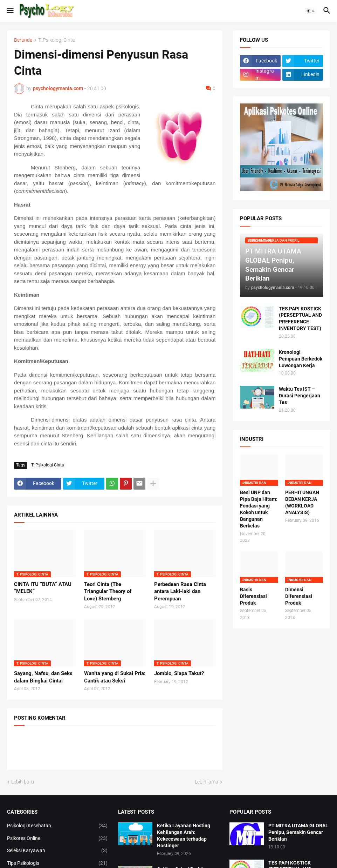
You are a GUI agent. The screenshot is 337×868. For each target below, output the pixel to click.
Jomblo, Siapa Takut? (179, 673)
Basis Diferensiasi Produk (253, 596)
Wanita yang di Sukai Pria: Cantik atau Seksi (115, 677)
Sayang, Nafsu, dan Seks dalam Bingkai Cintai (43, 677)
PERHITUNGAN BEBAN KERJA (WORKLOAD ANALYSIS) (302, 502)
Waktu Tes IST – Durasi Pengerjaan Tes (300, 396)
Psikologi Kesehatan (57, 826)
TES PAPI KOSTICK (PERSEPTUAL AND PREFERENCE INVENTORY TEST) (300, 319)
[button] (10, 11)
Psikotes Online (57, 839)
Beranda (23, 40)
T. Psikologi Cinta (57, 40)
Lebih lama (207, 782)
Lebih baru (23, 782)
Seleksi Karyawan (57, 851)
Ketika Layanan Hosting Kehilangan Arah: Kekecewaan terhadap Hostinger (184, 836)
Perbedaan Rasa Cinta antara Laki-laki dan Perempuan (180, 591)
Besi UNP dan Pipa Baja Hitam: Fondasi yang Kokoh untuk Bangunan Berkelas (259, 509)
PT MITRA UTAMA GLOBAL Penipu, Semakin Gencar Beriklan (298, 832)
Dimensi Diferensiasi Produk (299, 596)
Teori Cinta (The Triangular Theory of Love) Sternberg (108, 591)
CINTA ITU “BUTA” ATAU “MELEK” (43, 588)
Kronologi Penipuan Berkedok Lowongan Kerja (301, 359)
